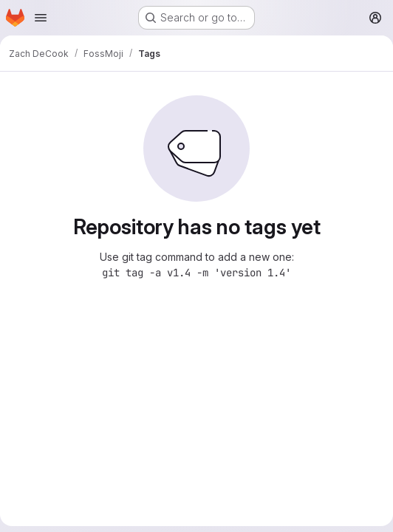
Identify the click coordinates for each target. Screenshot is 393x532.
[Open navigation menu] (41, 18)
